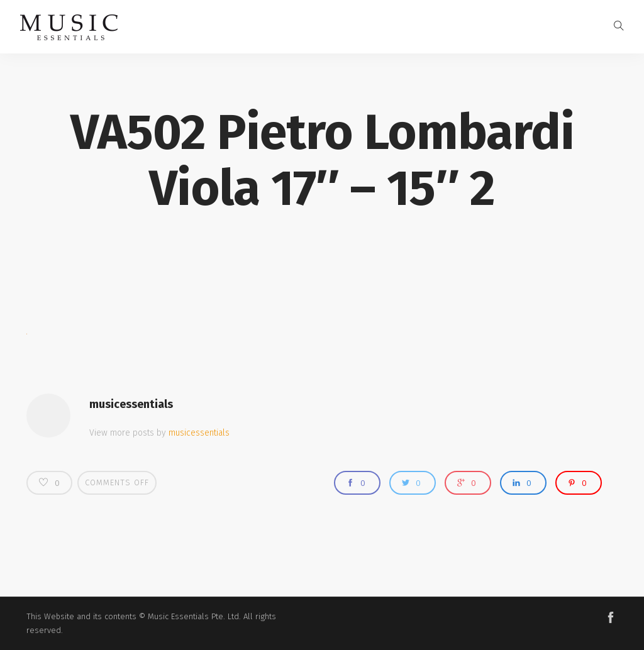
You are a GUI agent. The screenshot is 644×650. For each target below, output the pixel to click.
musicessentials (131, 404)
